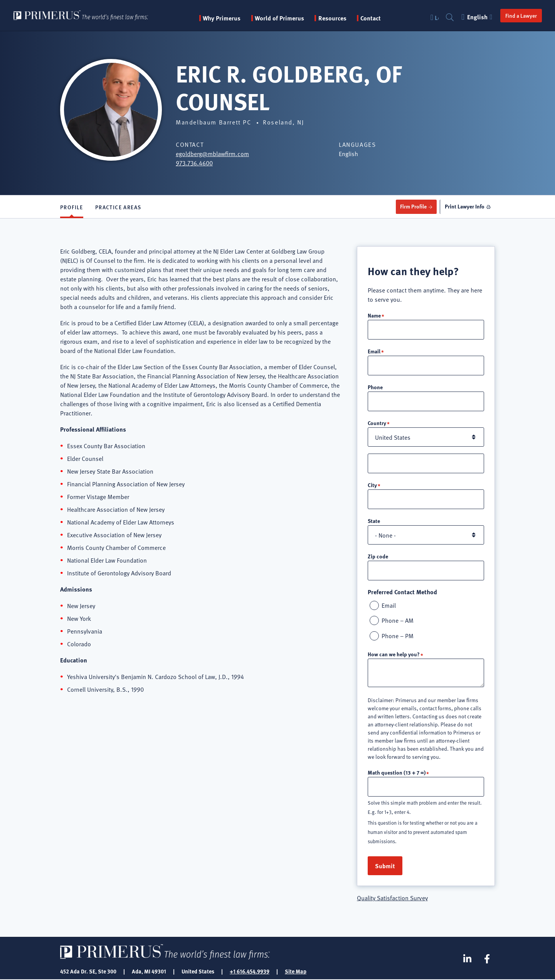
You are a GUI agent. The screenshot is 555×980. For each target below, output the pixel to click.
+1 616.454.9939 (250, 972)
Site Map (296, 972)
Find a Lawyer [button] (520, 15)
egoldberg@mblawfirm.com (212, 153)
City (372, 485)
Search (449, 18)
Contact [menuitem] (373, 18)
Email (374, 351)
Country (377, 423)
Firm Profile (412, 207)
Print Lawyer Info (464, 207)
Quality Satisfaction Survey (392, 898)
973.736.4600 (194, 163)
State (374, 521)
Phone (375, 387)
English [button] (477, 17)
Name (374, 315)
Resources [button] (334, 18)
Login (436, 18)
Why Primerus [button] (224, 18)
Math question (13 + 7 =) (397, 773)
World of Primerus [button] (281, 18)
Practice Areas (118, 207)
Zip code (378, 556)
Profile (72, 207)
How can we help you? (394, 654)
